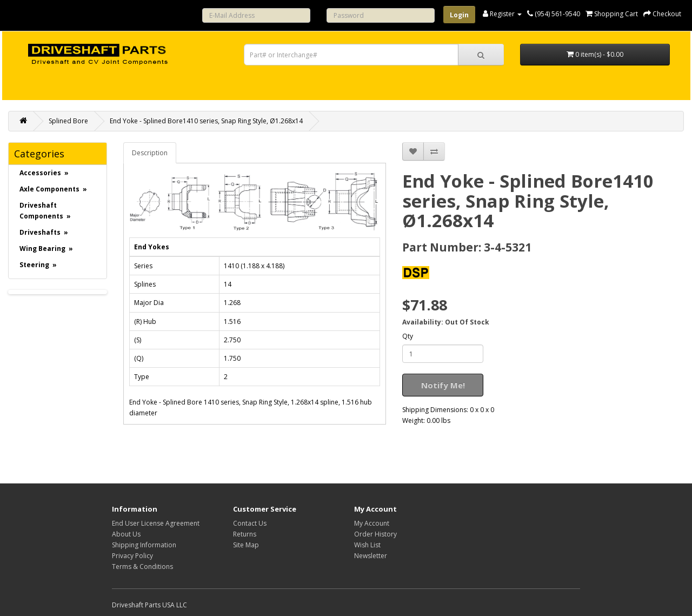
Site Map (246, 545)
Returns (245, 534)
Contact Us (250, 523)
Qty (408, 336)
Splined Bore (68, 121)
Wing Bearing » (46, 249)
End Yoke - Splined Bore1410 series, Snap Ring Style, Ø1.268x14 (206, 121)
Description (150, 153)
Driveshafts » (44, 232)
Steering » (38, 265)
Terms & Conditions (142, 567)
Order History (375, 534)
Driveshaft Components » (45, 211)
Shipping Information (144, 545)
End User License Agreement (156, 523)
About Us (126, 534)
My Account (372, 523)
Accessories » (44, 173)
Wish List (367, 545)
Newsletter (371, 556)
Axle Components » (53, 189)
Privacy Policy (132, 556)
